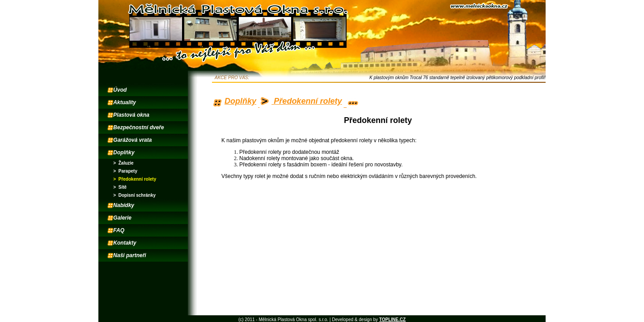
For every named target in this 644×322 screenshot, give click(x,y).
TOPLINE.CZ (392, 320)
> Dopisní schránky (134, 195)
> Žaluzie (123, 163)
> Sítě (120, 187)
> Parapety (125, 171)
